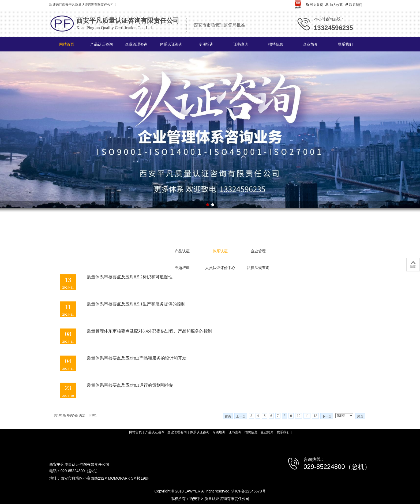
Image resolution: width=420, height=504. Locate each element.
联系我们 (345, 44)
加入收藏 (334, 5)
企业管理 (258, 251)
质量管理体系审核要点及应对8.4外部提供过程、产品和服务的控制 (149, 331)
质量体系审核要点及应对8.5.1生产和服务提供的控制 (136, 304)
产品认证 (182, 251)
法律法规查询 (258, 268)
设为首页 (314, 5)
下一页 (327, 416)
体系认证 (220, 251)
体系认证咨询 (171, 44)
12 (315, 416)
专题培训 (182, 268)
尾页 (360, 416)
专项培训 (206, 44)
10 (299, 416)
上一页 (241, 416)
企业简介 (310, 44)
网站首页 (67, 44)
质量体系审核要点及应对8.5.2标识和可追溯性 (130, 277)
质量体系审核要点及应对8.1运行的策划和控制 (130, 385)
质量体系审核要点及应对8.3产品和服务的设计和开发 (137, 358)
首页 (228, 416)
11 (307, 416)
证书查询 (241, 44)
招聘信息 (276, 44)
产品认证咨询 (102, 44)
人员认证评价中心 (220, 268)
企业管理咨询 (136, 44)
